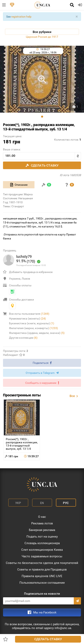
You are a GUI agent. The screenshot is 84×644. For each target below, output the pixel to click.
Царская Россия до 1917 (42, 37)
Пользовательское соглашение (42, 583)
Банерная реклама (42, 530)
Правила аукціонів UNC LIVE (42, 576)
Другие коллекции (23, 338)
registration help (21, 17)
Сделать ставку (48, 639)
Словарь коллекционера (42, 543)
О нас (42, 517)
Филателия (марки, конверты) (33, 328)
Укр (18, 503)
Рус (66, 503)
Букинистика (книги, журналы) (32, 323)
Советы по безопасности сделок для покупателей (42, 563)
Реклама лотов (42, 523)
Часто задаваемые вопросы (42, 556)
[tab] (19, 185)
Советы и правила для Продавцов (42, 570)
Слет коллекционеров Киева (42, 550)
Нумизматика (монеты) (27, 319)
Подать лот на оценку (42, 537)
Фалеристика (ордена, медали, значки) (37, 333)
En (42, 503)
